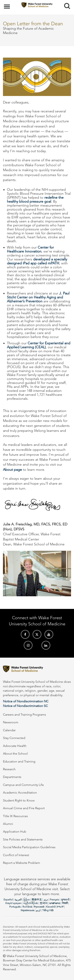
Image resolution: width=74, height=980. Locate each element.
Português (15, 907)
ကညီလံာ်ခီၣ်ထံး (31, 903)
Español (8, 900)
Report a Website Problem (22, 863)
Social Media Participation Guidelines (29, 847)
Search (66, 4)
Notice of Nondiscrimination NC (26, 701)
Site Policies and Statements (23, 839)
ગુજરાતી (65, 900)
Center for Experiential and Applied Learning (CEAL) (39, 345)
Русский (39, 907)
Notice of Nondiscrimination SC (25, 706)
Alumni (8, 824)
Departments (12, 777)
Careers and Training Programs (24, 715)
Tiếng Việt (48, 910)
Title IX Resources (15, 816)
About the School (15, 754)
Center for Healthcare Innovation (30, 249)
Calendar (9, 730)
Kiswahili (51, 907)
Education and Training (19, 761)
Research (9, 769)
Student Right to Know (19, 800)
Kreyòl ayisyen (13, 903)
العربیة (18, 900)
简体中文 (37, 900)
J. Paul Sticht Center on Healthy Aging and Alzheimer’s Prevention (38, 297)
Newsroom (11, 722)
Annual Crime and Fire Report (24, 808)
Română (27, 907)
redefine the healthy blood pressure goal (35, 199)
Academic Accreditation (20, 792)
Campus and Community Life (23, 785)
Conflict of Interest (16, 855)
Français (54, 900)
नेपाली (65, 903)
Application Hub (15, 831)
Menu (7, 5)
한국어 (44, 903)
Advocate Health (15, 746)
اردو (38, 910)
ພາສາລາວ (55, 903)
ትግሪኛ (60, 907)
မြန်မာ (27, 900)
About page (12, 470)
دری (46, 900)
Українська (27, 910)
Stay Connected (14, 738)
